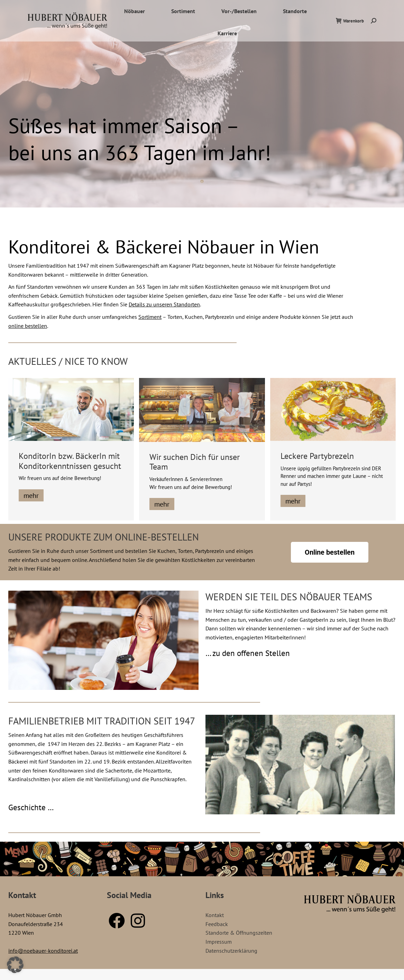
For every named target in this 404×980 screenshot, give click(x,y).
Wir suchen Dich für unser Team (195, 462)
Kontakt (378, 6)
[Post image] (71, 409)
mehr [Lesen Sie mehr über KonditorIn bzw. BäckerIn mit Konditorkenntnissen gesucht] (31, 496)
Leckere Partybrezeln (317, 456)
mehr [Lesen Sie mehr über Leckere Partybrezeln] (293, 501)
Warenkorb (350, 33)
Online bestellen (330, 552)
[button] (15, 965)
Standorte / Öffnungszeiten (334, 6)
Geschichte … (31, 807)
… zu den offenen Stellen (248, 653)
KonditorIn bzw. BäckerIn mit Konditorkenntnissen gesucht (70, 461)
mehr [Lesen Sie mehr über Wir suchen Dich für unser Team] (162, 504)
